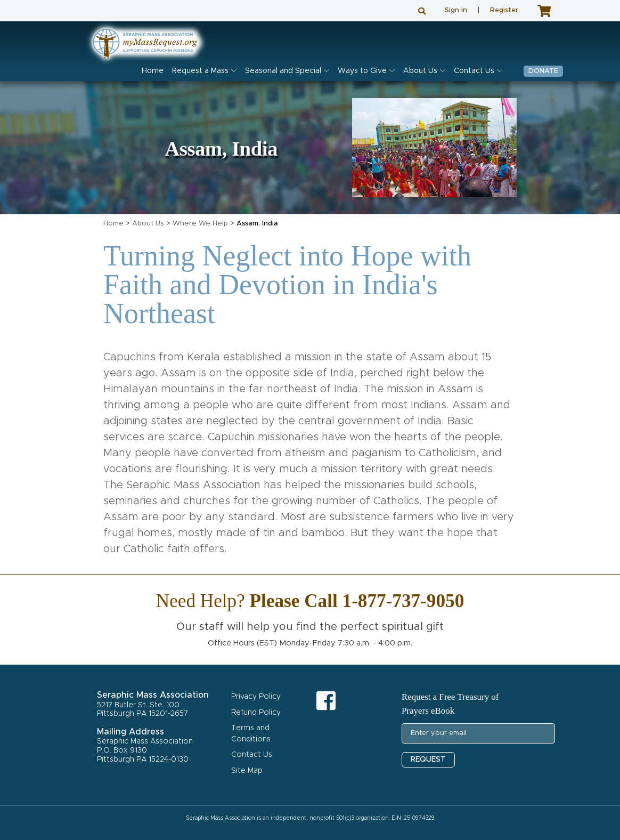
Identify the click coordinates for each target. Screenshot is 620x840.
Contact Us (252, 755)
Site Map (247, 771)
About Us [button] (420, 71)
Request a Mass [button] (200, 71)
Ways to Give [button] (362, 71)
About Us (148, 224)
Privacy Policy (256, 697)
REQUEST (428, 760)
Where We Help (200, 224)
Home (153, 71)
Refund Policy (256, 713)
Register (504, 10)
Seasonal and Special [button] (283, 71)
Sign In (456, 10)
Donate (543, 71)
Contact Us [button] (474, 71)
